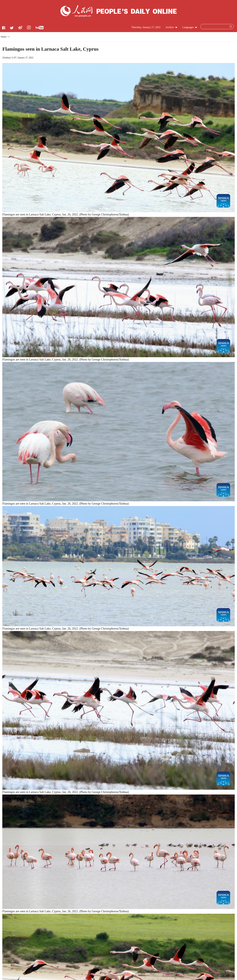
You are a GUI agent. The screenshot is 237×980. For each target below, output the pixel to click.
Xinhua (7, 58)
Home (4, 37)
